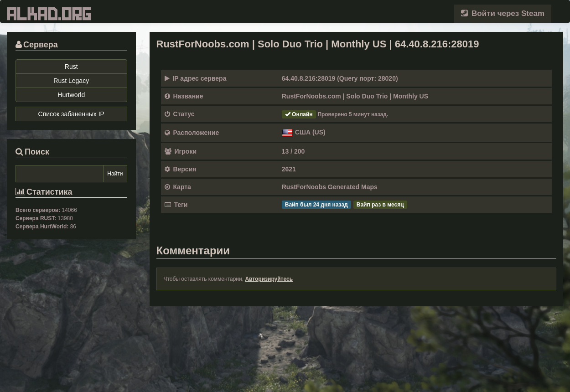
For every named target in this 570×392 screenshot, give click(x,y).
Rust (71, 67)
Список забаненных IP (71, 114)
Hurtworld (71, 95)
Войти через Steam (503, 13)
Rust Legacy (71, 81)
